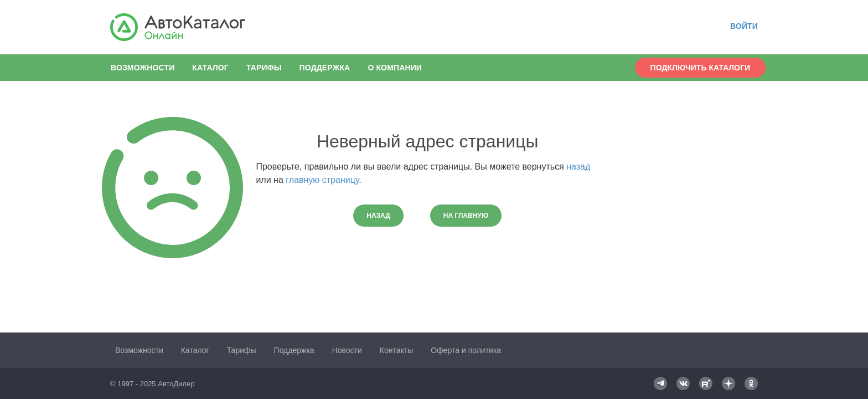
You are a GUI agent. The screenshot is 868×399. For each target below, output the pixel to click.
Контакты (396, 350)
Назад (378, 216)
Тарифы (264, 68)
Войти (744, 26)
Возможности (143, 68)
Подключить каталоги (700, 68)
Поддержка (325, 68)
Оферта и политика (466, 350)
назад (578, 167)
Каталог (210, 68)
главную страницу (322, 180)
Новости (347, 350)
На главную (466, 216)
